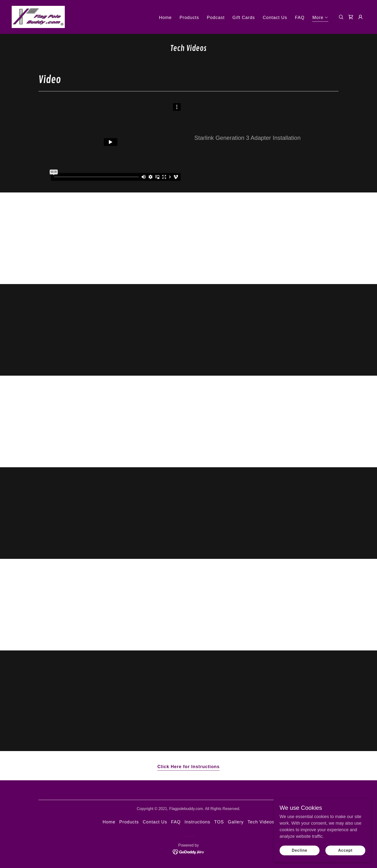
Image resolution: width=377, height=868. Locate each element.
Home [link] (165, 18)
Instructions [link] (198, 822)
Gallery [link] (236, 822)
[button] (320, 18)
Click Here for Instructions (188, 767)
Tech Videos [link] (261, 822)
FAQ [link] (300, 18)
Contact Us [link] (275, 18)
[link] (38, 17)
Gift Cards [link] (244, 18)
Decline (300, 850)
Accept (345, 850)
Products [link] (189, 18)
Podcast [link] (216, 18)
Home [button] (109, 822)
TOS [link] (219, 822)
